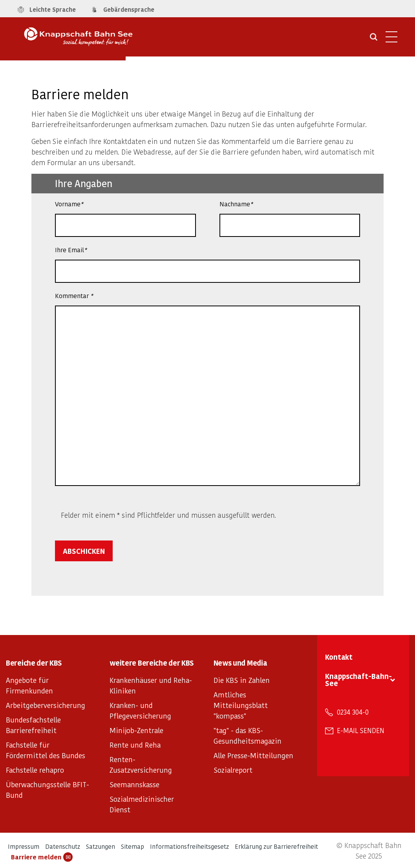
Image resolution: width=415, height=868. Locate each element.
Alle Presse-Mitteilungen (253, 755)
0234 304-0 (353, 712)
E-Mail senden (361, 730)
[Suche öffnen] (374, 40)
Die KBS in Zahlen (242, 680)
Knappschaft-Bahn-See (358, 680)
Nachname (236, 204)
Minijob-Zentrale (136, 730)
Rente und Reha (135, 745)
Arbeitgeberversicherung (46, 705)
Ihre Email (71, 250)
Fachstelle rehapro (35, 770)
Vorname (69, 204)
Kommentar (74, 296)
